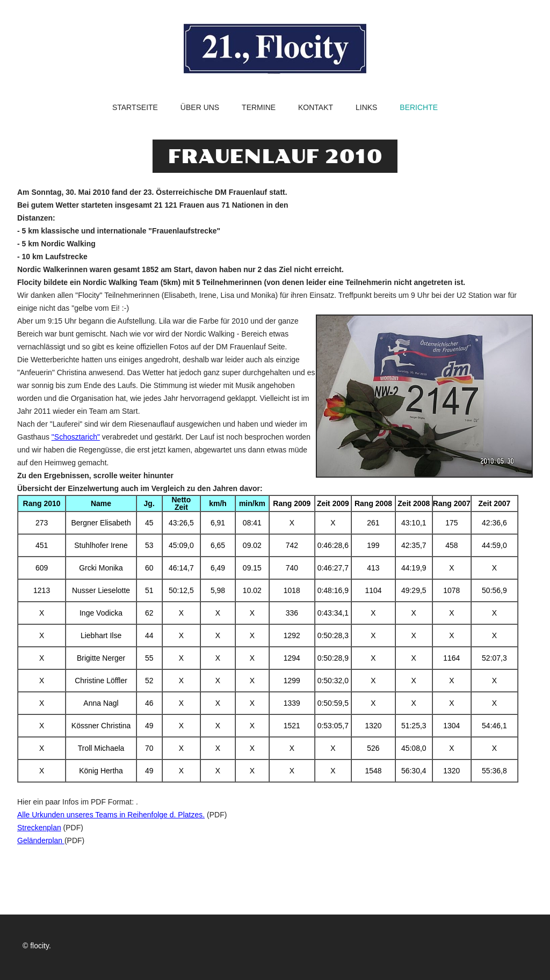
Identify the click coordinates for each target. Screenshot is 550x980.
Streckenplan (39, 828)
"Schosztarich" (76, 437)
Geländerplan (41, 840)
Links (366, 108)
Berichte (419, 108)
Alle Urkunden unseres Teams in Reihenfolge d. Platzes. (111, 815)
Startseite (135, 108)
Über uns (200, 108)
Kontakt (316, 108)
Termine (259, 108)
